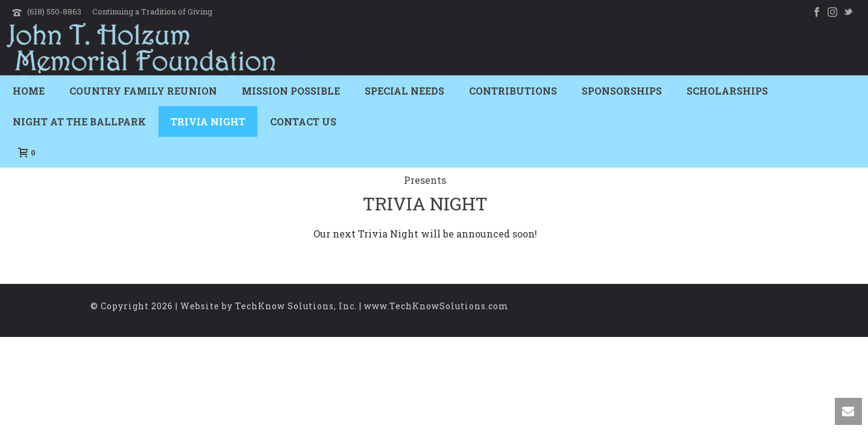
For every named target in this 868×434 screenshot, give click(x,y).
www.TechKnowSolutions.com (436, 306)
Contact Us (303, 121)
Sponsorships (622, 91)
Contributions (513, 91)
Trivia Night (208, 121)
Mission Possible (291, 91)
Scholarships (727, 91)
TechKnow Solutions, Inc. (296, 306)
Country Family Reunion (143, 91)
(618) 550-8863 (54, 11)
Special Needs (404, 91)
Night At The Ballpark (79, 121)
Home (29, 91)
